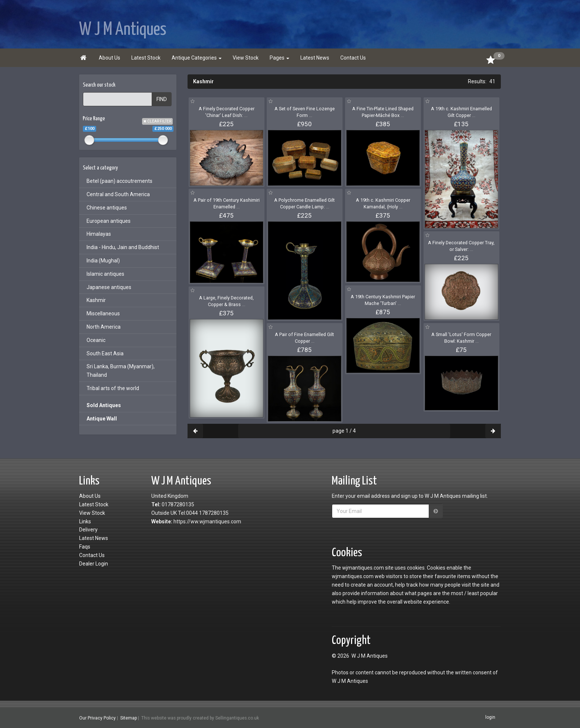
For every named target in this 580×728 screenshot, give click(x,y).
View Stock (246, 58)
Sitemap (129, 718)
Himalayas (99, 234)
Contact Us (353, 58)
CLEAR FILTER (157, 121)
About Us (109, 58)
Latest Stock (146, 58)
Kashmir (96, 300)
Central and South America (118, 194)
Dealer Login (94, 564)
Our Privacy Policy (97, 718)
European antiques (109, 221)
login (490, 718)
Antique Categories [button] (197, 58)
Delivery (88, 530)
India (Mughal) (103, 261)
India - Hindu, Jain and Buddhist (123, 247)
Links (85, 521)
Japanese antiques (109, 287)
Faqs (85, 547)
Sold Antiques (104, 405)
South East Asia (105, 353)
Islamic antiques (105, 274)
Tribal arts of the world (113, 388)
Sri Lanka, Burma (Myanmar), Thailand (121, 371)
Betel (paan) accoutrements (119, 181)
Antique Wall (102, 419)
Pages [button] (279, 58)
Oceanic (96, 340)
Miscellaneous (103, 313)
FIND (162, 99)
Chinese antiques (107, 208)
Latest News (315, 58)
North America (104, 327)
